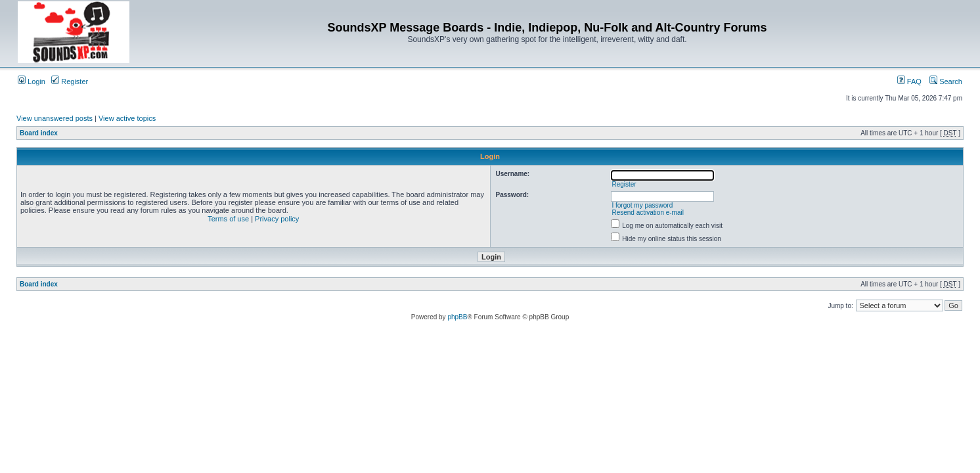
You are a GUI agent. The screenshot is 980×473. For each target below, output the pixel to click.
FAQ (909, 81)
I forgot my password (642, 205)
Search (946, 81)
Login (32, 81)
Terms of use (228, 219)
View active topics (127, 118)
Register (70, 81)
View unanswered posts (55, 118)
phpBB (457, 317)
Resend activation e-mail (648, 213)
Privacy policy (277, 219)
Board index (39, 133)
